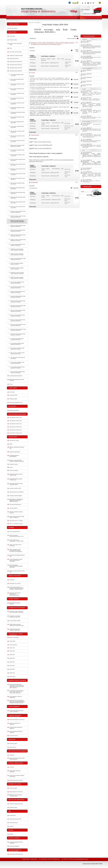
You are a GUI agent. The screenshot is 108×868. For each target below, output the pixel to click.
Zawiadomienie (34, 182)
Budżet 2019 (12, 648)
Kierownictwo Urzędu (14, 440)
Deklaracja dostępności (14, 846)
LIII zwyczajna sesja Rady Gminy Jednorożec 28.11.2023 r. (18, 353)
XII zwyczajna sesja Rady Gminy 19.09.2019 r (17, 132)
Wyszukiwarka (13, 815)
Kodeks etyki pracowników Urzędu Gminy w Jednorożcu (17, 517)
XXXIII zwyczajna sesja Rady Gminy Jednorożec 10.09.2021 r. (17, 250)
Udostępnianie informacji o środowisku (15, 771)
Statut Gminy (12, 36)
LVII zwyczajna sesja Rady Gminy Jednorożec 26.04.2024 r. (18, 372)
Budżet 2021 (12, 655)
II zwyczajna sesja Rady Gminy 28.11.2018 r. (17, 80)
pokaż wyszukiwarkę (72, 38)
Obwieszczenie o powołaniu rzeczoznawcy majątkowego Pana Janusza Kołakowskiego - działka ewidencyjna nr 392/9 (92, 53)
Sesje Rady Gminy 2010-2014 (16, 65)
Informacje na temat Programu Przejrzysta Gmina (16, 795)
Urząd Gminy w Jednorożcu (38, 11)
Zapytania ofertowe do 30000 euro (17, 492)
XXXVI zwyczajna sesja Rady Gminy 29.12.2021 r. (17, 264)
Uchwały (33, 73)
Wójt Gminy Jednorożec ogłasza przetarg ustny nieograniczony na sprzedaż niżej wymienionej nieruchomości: (92, 136)
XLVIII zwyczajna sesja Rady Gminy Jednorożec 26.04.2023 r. (18, 330)
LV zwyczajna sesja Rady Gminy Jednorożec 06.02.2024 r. (17, 363)
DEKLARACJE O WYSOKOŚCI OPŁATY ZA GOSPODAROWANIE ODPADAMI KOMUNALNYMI (17, 702)
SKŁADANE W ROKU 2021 (16, 430)
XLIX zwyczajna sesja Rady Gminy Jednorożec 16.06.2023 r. (18, 334)
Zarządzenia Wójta (13, 395)
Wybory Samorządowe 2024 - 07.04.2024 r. (16, 545)
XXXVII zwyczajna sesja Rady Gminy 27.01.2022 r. (17, 268)
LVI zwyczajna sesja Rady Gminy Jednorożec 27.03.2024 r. (18, 367)
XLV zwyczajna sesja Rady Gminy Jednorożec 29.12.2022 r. (18, 316)
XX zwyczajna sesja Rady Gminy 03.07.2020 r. (18, 184)
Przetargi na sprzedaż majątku (16, 496)
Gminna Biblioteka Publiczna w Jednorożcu (16, 732)
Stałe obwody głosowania (15, 532)
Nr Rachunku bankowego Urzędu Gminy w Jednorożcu (16, 711)
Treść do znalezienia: (85, 10)
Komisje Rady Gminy (14, 59)
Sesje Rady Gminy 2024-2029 (16, 376)
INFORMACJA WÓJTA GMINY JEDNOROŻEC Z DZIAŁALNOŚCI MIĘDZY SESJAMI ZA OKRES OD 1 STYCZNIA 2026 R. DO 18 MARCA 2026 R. (92, 156)
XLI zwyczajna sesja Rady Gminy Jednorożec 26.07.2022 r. (18, 287)
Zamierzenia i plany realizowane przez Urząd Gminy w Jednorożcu (17, 612)
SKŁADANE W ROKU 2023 (16, 424)
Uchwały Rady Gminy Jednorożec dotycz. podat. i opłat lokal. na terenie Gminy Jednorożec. (17, 692)
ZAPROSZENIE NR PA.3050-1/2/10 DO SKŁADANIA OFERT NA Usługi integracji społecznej (92, 130)
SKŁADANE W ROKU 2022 (16, 427)
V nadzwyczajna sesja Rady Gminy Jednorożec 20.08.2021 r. (18, 245)
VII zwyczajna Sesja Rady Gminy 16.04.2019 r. (18, 108)
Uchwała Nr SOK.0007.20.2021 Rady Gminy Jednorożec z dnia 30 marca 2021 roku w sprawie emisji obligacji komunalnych (50, 108)
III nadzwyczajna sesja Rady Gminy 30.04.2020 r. (18, 169)
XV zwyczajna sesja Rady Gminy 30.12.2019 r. (18, 151)
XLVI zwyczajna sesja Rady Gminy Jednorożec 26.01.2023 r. (18, 320)
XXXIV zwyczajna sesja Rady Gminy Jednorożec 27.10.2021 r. (17, 254)
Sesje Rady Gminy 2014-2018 (16, 68)
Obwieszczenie (86, 42)
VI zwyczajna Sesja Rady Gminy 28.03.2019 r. (17, 103)
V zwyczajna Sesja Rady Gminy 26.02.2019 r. (17, 99)
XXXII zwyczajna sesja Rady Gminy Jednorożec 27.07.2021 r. (18, 240)
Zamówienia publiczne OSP (15, 488)
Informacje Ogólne (13, 28)
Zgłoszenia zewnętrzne (14, 410)
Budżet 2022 (12, 658)
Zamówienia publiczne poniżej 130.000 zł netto (16, 479)
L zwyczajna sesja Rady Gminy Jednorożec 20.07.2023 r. (17, 339)
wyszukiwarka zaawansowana (90, 14)
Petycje (11, 384)
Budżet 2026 (12, 673)
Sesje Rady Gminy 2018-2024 (16, 71)
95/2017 (84, 75)
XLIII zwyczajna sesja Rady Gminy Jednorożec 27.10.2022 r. (18, 301)
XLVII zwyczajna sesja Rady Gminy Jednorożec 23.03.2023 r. (18, 325)
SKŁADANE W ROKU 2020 (16, 433)
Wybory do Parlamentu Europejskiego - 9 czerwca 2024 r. (17, 540)
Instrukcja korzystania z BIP (15, 819)
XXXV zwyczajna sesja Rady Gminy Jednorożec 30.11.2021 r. (18, 259)
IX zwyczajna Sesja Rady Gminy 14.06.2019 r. (17, 118)
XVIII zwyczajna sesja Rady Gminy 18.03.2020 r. (18, 165)
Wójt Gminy (12, 392)
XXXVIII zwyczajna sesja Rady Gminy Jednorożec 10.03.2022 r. (17, 273)
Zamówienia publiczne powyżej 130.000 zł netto (16, 475)
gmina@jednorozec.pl (82, 859)
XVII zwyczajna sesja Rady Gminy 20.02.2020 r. (18, 160)
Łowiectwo (12, 767)
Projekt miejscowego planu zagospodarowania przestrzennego (17, 625)
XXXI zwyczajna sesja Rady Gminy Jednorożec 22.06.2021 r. (18, 235)
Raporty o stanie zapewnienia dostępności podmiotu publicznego (17, 461)
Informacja (32, 51)
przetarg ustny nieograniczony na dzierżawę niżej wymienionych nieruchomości (92, 141)
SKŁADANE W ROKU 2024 (16, 421)
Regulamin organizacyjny (15, 452)
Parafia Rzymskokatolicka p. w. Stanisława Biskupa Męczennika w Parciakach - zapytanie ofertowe (17, 588)
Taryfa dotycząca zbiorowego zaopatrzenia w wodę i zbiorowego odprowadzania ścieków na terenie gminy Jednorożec (17, 686)
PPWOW (11, 834)
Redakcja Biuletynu (14, 823)
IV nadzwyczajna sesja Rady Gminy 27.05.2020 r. (18, 174)
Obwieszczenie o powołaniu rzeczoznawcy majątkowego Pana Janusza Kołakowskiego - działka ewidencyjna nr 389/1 (92, 47)
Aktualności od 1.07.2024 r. (15, 583)
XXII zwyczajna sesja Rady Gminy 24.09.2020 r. (18, 193)
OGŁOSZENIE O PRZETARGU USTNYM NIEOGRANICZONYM (92, 58)
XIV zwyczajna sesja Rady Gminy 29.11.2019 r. (18, 141)
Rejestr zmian (33, 70)
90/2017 (84, 82)
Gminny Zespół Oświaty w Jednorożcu (15, 724)
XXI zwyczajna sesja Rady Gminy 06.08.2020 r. (18, 188)
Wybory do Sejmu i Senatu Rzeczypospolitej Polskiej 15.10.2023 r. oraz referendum (16, 550)
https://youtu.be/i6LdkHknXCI (43, 148)
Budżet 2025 (12, 669)
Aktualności (12, 580)
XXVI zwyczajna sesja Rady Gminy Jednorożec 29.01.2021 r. (18, 212)
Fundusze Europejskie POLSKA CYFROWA (16, 843)
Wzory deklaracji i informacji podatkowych (16, 697)
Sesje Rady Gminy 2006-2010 (16, 62)
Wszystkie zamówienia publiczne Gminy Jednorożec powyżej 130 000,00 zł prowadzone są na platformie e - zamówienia (92, 112)
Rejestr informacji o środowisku (16, 780)
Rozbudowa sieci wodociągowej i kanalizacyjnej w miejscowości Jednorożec (92, 99)
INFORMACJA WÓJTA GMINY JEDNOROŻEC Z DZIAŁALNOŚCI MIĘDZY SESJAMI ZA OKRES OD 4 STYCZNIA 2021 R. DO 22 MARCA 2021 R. (52, 44)
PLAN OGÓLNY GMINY (15, 621)
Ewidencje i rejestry (14, 464)
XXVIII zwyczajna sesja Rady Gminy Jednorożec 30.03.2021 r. (18, 221)
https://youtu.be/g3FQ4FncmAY (43, 145)
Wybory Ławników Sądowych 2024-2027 (17, 571)
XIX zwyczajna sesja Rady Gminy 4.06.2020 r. (18, 179)
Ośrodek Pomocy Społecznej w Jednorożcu (16, 728)
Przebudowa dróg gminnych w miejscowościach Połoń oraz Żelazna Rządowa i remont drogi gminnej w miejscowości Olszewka (92, 94)
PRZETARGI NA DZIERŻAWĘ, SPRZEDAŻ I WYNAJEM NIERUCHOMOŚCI (16, 500)
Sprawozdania (12, 641)
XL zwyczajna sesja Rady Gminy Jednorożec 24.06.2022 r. (17, 283)
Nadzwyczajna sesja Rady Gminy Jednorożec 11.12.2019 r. (18, 146)
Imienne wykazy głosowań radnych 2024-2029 (17, 380)
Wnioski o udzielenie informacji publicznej (16, 512)
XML (77, 43)
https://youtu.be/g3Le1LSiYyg (43, 142)
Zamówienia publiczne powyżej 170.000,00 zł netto (16, 484)
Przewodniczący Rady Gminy (16, 52)
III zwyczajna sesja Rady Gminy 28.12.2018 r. (17, 89)
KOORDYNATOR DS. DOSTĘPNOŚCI (14, 456)
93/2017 (84, 79)
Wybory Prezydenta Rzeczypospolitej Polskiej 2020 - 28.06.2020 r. (16, 566)
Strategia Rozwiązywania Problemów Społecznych (15, 630)
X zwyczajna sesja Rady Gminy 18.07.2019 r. (17, 122)
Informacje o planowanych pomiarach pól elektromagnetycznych (15, 594)
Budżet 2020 (12, 651)
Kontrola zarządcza (14, 508)
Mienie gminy (12, 677)
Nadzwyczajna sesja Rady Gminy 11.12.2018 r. (18, 84)
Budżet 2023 (12, 662)
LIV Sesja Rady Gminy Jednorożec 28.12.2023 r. (18, 358)
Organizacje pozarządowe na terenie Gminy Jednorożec (17, 759)
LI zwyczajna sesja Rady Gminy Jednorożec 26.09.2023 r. (17, 344)
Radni (11, 48)
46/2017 (84, 71)
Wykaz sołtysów (13, 747)
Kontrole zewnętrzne (14, 470)
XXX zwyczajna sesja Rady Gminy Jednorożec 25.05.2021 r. (18, 231)
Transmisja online (35, 135)
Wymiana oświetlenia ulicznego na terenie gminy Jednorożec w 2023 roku (92, 118)
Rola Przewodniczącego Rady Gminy (16, 44)
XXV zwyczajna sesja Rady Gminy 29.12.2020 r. (18, 207)
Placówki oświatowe (14, 736)
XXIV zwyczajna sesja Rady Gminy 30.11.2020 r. (18, 202)
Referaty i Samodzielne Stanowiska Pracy (17, 448)
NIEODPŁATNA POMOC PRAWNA (15, 603)
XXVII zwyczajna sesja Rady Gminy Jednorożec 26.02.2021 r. (18, 217)
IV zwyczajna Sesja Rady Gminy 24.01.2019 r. (17, 94)
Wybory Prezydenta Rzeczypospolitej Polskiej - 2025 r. (17, 536)
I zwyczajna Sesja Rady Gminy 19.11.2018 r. (17, 75)
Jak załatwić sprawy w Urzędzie (16, 521)
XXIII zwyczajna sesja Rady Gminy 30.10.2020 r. (18, 198)
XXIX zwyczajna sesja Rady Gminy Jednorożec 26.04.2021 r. (18, 226)
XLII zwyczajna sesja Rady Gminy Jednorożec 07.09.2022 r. (18, 292)
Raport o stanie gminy (14, 637)
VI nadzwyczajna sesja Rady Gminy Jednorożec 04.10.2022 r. (18, 297)
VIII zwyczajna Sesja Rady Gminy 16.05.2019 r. (18, 113)
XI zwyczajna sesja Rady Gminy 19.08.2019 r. (17, 127)
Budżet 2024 (12, 666)
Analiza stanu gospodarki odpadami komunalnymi (17, 776)
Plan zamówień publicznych (15, 504)
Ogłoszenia (12, 755)
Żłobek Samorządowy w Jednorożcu (17, 720)
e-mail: (82, 191)
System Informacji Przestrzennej (16, 854)
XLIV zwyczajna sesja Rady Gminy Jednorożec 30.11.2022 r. (18, 311)
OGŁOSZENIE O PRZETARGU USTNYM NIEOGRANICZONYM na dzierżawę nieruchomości (92, 146)
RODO (11, 444)
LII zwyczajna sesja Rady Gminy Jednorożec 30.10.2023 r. (17, 349)
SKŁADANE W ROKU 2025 (16, 418)
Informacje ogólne (13, 40)
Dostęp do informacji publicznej (16, 804)
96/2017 (84, 86)
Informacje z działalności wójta (16, 402)
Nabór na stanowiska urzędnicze (16, 524)
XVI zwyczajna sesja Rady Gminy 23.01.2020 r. (18, 155)
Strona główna (37, 23)
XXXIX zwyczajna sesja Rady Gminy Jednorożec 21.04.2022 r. (17, 278)
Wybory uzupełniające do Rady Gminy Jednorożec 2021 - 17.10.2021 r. (16, 560)
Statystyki (12, 826)
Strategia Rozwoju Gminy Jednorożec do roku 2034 (15, 617)
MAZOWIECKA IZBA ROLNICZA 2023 (17, 556)
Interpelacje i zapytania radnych (16, 55)
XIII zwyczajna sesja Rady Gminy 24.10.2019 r (18, 136)
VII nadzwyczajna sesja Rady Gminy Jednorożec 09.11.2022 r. (18, 306)
